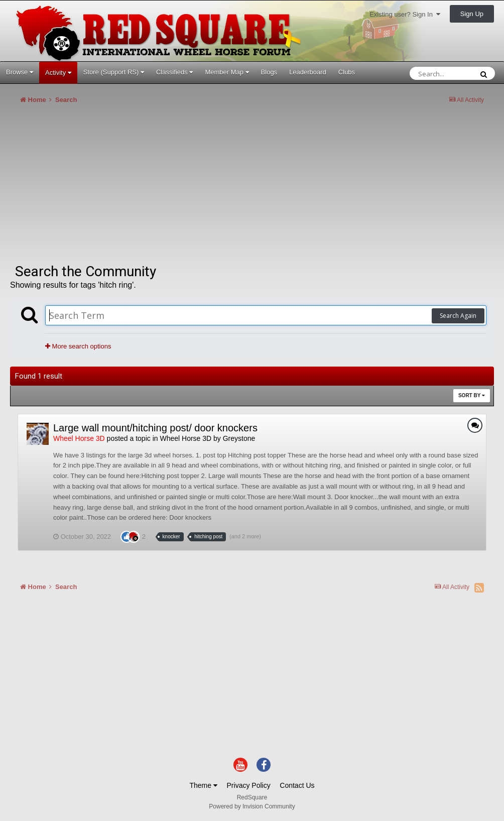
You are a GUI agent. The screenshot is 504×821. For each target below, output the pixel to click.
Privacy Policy (249, 785)
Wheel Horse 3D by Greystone (207, 438)
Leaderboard (308, 72)
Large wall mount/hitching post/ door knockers (155, 428)
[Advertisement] (128, 188)
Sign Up (472, 14)
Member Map (227, 72)
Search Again (458, 316)
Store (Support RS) (114, 72)
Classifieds (174, 72)
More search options (78, 346)
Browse (20, 72)
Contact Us (297, 785)
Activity (58, 73)
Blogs (269, 72)
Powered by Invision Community (252, 806)
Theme (203, 785)
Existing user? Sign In (405, 14)
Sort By (472, 395)
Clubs (347, 72)
